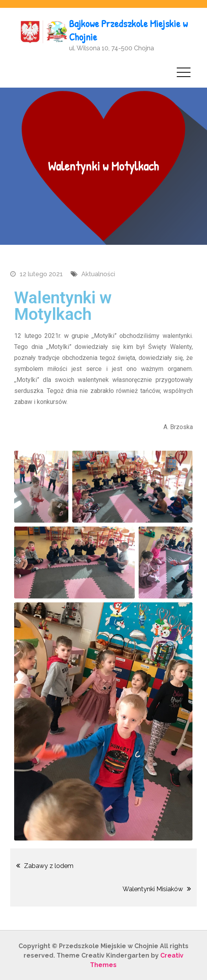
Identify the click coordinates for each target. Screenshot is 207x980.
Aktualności (98, 273)
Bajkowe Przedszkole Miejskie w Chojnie (128, 30)
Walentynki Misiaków (153, 888)
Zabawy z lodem (49, 865)
